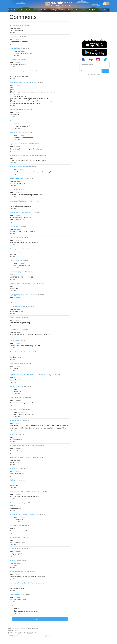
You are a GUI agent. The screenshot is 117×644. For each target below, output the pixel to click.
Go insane (13, 190)
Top (70, 10)
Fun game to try (14, 469)
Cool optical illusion (16, 526)
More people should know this (19, 167)
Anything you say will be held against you (22, 283)
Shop (54, 10)
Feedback (35, 628)
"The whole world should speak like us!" (22, 352)
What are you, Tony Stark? (18, 132)
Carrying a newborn (16, 594)
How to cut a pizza (15, 409)
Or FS (11, 606)
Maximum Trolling (15, 537)
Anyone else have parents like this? (21, 144)
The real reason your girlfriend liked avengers (24, 155)
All (27, 10)
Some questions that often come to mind (22, 82)
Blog (63, 10)
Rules (21, 628)
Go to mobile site (94, 75)
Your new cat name (16, 25)
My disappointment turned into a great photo (23, 514)
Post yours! (13, 37)
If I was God (13, 60)
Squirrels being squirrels (17, 272)
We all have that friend (17, 363)
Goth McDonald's (15, 329)
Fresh (23, 10)
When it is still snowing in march (19, 71)
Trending (17, 10)
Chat (59, 10)
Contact (17, 628)
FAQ (13, 628)
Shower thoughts (15, 318)
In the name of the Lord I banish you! (21, 201)
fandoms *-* (13, 560)
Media (41, 10)
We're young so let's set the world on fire (22, 457)
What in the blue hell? (16, 398)
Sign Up (95, 10)
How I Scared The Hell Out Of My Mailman (23, 583)
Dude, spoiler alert (15, 48)
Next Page (39, 619)
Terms (25, 628)
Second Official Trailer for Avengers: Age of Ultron (25, 491)
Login (103, 10)
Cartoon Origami (15, 260)
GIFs (31, 10)
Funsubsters (48, 10)
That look (12, 121)
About (9, 628)
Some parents (14, 226)
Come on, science (15, 238)
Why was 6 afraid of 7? (17, 386)
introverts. (13, 434)
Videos (36, 10)
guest (11, 28)
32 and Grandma (15, 549)
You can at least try (16, 421)
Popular (11, 10)
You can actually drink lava (18, 572)
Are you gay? (14, 341)
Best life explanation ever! (18, 306)
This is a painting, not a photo (19, 503)
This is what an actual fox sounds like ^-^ (22, 446)
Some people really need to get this (21, 212)
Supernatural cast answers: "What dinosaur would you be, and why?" (31, 375)
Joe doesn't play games (17, 178)
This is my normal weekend (18, 249)
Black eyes (13, 480)
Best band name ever (16, 109)
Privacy (30, 628)
